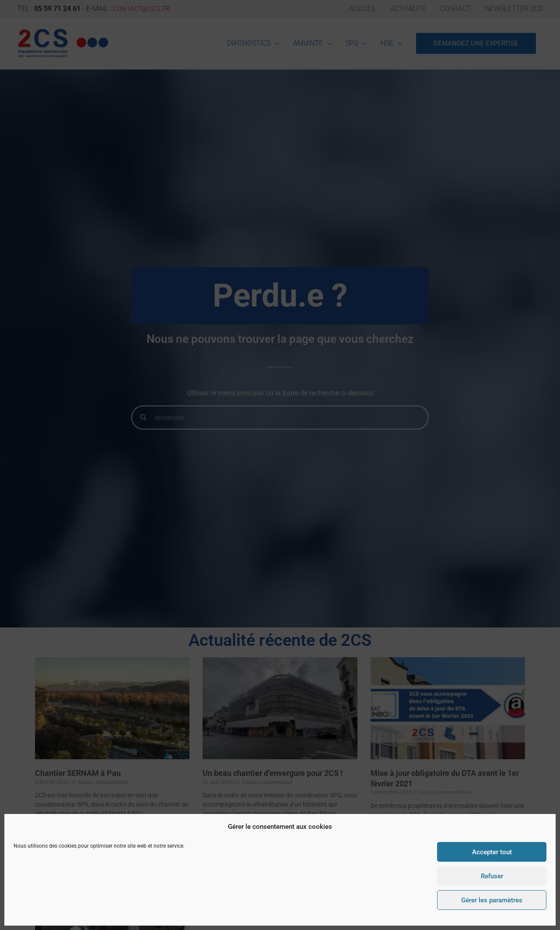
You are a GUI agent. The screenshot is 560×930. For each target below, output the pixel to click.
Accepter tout (492, 852)
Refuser (492, 876)
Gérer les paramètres (492, 900)
